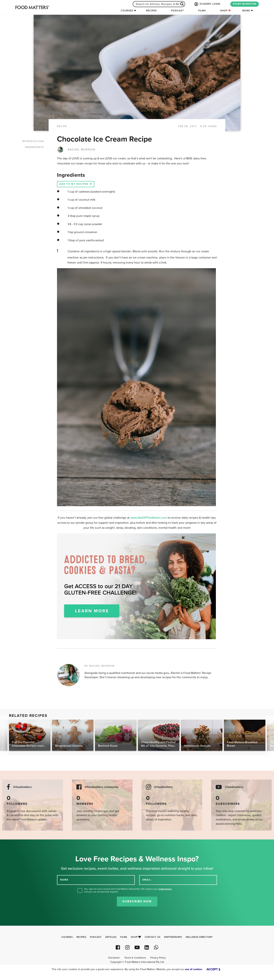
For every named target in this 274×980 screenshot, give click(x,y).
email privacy (165, 889)
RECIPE (62, 126)
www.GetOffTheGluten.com (149, 518)
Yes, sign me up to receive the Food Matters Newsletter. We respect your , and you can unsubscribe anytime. (128, 890)
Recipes (151, 11)
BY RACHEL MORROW (100, 666)
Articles (111, 937)
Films (202, 11)
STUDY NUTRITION (245, 4)
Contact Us (153, 937)
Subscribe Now (137, 901)
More (246, 11)
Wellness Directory (199, 937)
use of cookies (194, 969)
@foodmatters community (101, 787)
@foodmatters (22, 787)
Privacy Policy (158, 958)
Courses (127, 11)
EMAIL (147, 880)
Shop (225, 11)
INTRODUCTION (33, 141)
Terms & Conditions (135, 958)
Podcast (177, 11)
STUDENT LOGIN (207, 4)
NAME (64, 880)
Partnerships (173, 937)
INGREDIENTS (34, 147)
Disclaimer (114, 958)
